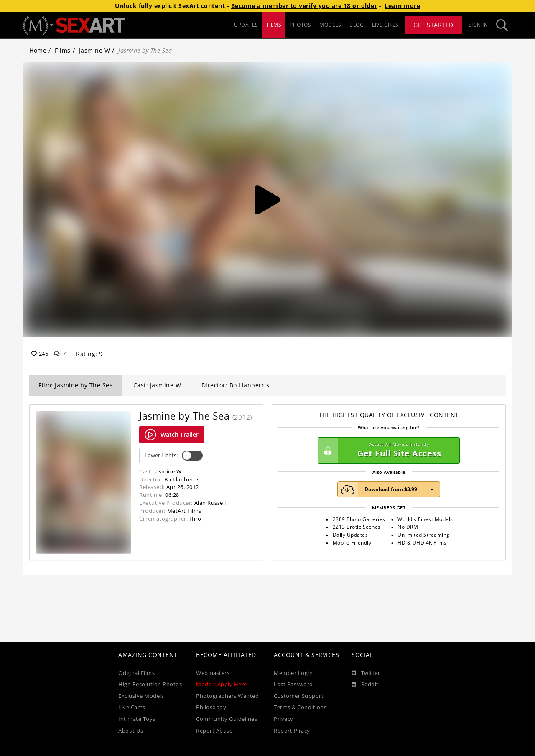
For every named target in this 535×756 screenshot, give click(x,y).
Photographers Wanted (227, 696)
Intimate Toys (137, 719)
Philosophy (211, 707)
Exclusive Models (141, 696)
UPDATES (246, 25)
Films (63, 50)
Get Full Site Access (387, 451)
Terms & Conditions (300, 707)
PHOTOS (300, 25)
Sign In (478, 25)
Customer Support (299, 696)
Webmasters (213, 673)
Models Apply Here (222, 684)
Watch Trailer (172, 435)
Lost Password (293, 684)
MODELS (330, 25)
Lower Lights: (174, 456)
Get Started (433, 25)
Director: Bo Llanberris (236, 385)
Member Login (293, 673)
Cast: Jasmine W (157, 385)
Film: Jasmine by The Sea (76, 385)
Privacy (284, 719)
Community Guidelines (227, 719)
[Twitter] (366, 673)
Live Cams (132, 707)
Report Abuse (214, 731)
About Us (131, 731)
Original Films (136, 673)
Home (38, 50)
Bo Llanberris (182, 479)
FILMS (274, 25)
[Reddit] (365, 685)
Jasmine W (95, 50)
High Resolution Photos (150, 684)
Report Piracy (292, 731)
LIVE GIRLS (385, 25)
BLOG (357, 25)
